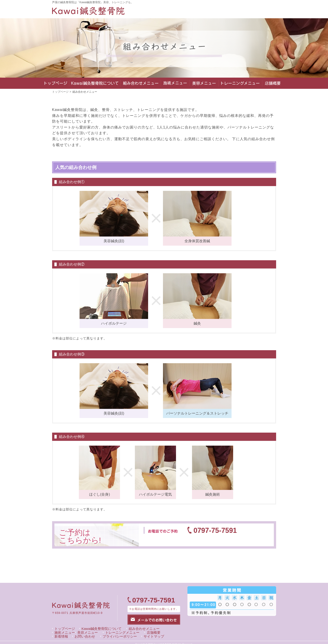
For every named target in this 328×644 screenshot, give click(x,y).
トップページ (60, 92)
